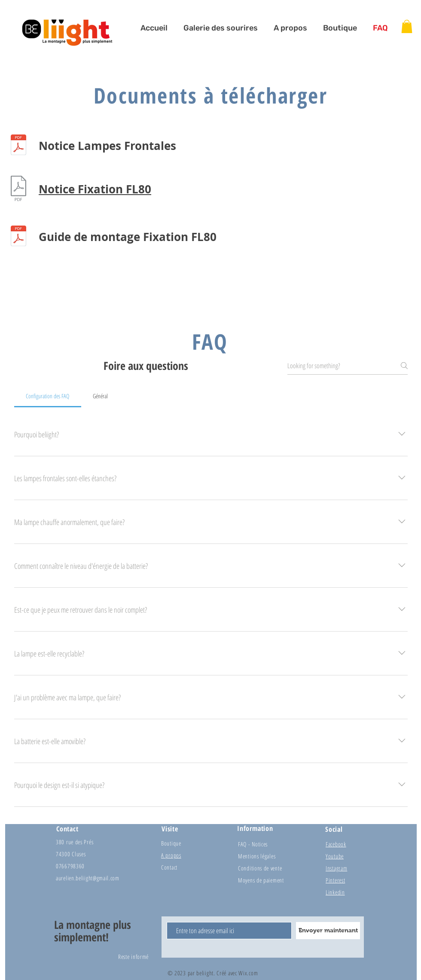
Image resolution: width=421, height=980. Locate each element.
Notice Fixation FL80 (95, 189)
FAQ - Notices (253, 844)
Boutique (171, 843)
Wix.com (248, 973)
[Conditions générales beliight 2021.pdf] (18, 146)
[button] (407, 26)
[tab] (48, 396)
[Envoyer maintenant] (328, 931)
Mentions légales (257, 856)
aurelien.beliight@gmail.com (88, 878)
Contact (169, 867)
